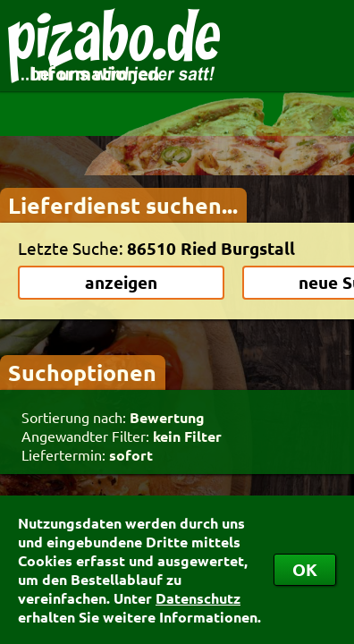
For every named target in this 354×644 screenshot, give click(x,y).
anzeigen (121, 282)
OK (305, 569)
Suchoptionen (82, 372)
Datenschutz (198, 598)
